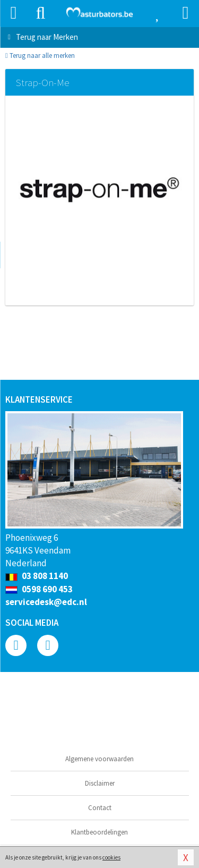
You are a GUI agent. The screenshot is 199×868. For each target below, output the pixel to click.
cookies (111, 857)
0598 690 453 (39, 589)
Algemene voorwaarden (99, 759)
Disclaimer (100, 783)
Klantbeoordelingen (99, 832)
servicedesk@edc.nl (46, 602)
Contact (100, 808)
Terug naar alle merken (40, 56)
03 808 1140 (37, 576)
